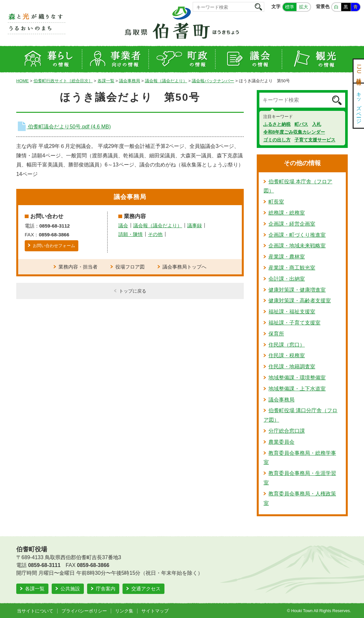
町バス (301, 124)
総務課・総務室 (287, 213)
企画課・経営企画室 (292, 224)
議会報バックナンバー (213, 81)
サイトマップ (155, 611)
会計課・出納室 (287, 279)
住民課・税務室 (287, 355)
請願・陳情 (130, 234)
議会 (123, 225)
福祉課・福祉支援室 (292, 312)
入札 (317, 124)
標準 (290, 7)
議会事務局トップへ (184, 267)
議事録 (195, 225)
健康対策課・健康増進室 (297, 290)
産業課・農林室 (287, 257)
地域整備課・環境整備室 (297, 378)
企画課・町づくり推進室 (297, 235)
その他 (155, 234)
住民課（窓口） (287, 345)
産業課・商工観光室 (292, 268)
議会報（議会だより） (166, 81)
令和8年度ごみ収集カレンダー (294, 132)
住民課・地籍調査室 (292, 367)
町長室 (276, 202)
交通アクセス (146, 589)
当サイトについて (35, 611)
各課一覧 (106, 81)
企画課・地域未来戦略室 (297, 246)
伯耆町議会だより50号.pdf (64, 127)
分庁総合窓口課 (287, 431)
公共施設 (70, 589)
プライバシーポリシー (84, 611)
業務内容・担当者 (78, 267)
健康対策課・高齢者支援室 (300, 301)
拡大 (304, 7)
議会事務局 (130, 81)
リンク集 (124, 611)
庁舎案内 (106, 589)
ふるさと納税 (277, 124)
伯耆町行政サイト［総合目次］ (63, 81)
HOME (22, 81)
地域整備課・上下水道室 (297, 389)
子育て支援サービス (315, 140)
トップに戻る (133, 291)
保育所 (276, 334)
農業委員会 (281, 442)
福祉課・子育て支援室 (294, 323)
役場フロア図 (130, 267)
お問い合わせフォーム (54, 246)
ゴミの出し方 (277, 140)
